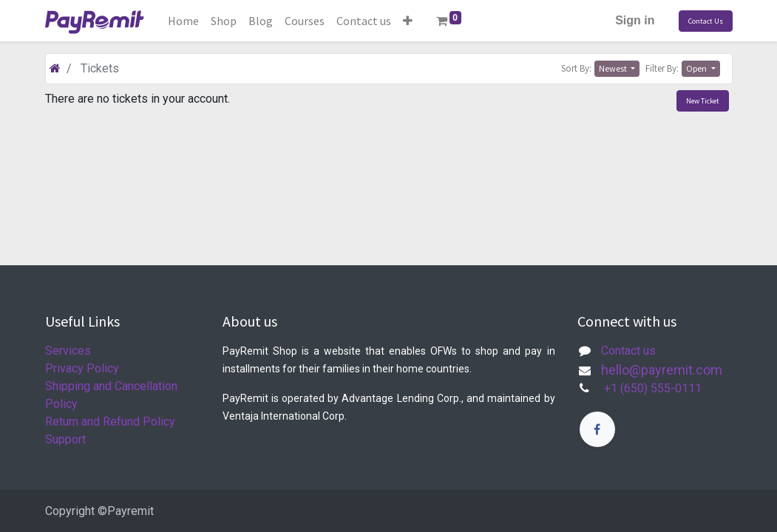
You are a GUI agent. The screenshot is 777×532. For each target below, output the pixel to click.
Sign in (635, 20)
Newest (614, 68)
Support (65, 439)
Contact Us (706, 21)
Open (697, 68)
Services (68, 351)
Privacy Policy (82, 368)
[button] (408, 21)
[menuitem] (183, 21)
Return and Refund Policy (110, 422)
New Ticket (703, 101)
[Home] (55, 68)
